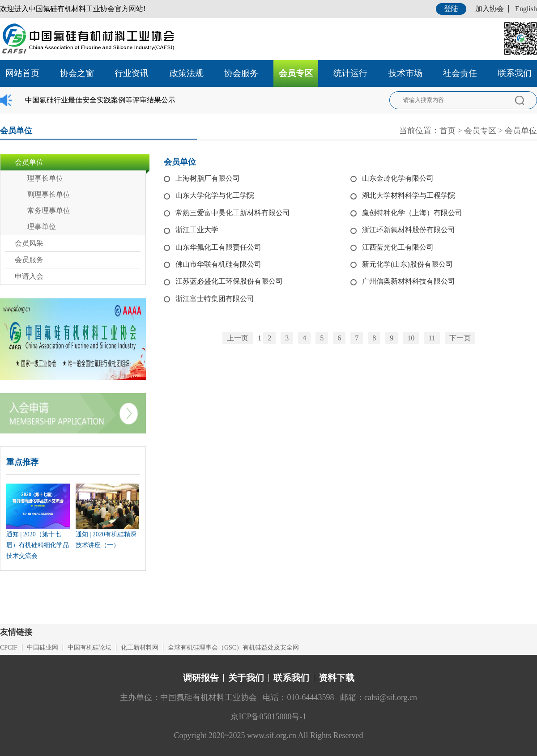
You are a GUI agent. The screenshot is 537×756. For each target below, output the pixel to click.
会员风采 (29, 243)
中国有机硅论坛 (89, 648)
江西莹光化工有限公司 (398, 247)
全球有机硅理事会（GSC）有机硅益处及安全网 (233, 648)
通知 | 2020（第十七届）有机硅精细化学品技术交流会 (38, 545)
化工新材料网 (140, 648)
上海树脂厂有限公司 (208, 178)
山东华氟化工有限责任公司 (218, 247)
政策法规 (187, 73)
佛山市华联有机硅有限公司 (218, 264)
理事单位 (42, 227)
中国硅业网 (43, 648)
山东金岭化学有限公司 (398, 178)
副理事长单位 (49, 194)
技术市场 (405, 73)
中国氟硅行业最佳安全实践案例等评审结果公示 (100, 100)
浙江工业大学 (197, 230)
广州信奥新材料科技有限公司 (409, 281)
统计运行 (350, 73)
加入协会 (490, 9)
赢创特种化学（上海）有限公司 (412, 213)
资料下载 (337, 678)
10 (411, 338)
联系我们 (515, 73)
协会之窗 (77, 73)
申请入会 (29, 276)
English (526, 9)
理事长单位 (45, 178)
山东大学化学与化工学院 (215, 195)
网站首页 (22, 73)
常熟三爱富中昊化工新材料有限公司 (233, 213)
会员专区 (296, 73)
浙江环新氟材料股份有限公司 (409, 230)
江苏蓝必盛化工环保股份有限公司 (229, 281)
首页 (447, 131)
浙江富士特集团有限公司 (215, 299)
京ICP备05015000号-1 (268, 717)
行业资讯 (132, 73)
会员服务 (29, 260)
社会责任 (460, 73)
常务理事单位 (49, 210)
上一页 (238, 338)
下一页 (460, 338)
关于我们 (246, 678)
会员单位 (521, 131)
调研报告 (201, 678)
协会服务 (241, 73)
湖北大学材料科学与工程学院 (409, 195)
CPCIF (9, 648)
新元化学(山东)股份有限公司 (407, 264)
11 (432, 338)
